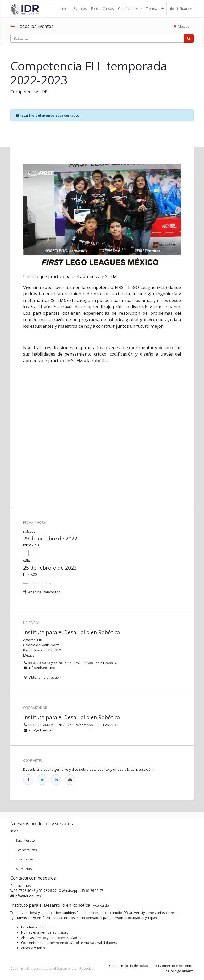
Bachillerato (25, 840)
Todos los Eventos (32, 26)
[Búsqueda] (189, 39)
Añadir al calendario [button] (44, 592)
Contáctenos (21, 885)
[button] (163, 9)
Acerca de (101, 905)
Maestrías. (24, 869)
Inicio (14, 831)
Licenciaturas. (27, 850)
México (182, 26)
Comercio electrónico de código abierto (177, 968)
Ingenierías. (25, 859)
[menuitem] (65, 9)
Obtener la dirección (45, 677)
